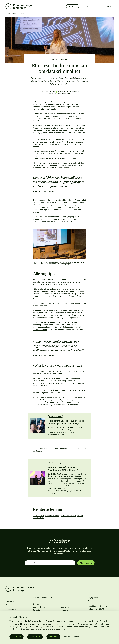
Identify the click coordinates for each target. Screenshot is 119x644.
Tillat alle (17, 637)
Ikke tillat (53, 637)
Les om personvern (72, 637)
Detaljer (34, 637)
